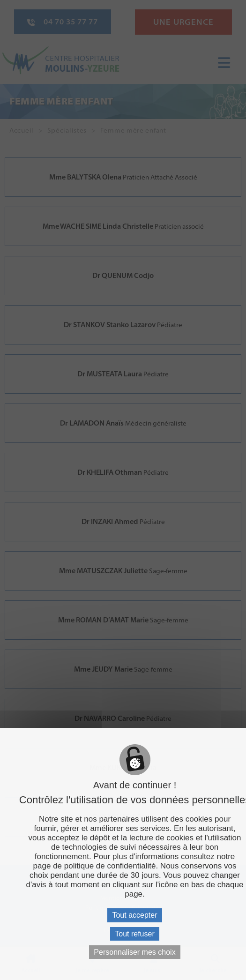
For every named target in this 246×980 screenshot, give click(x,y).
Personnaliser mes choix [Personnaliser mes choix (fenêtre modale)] (134, 952)
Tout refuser (134, 934)
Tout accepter (134, 915)
